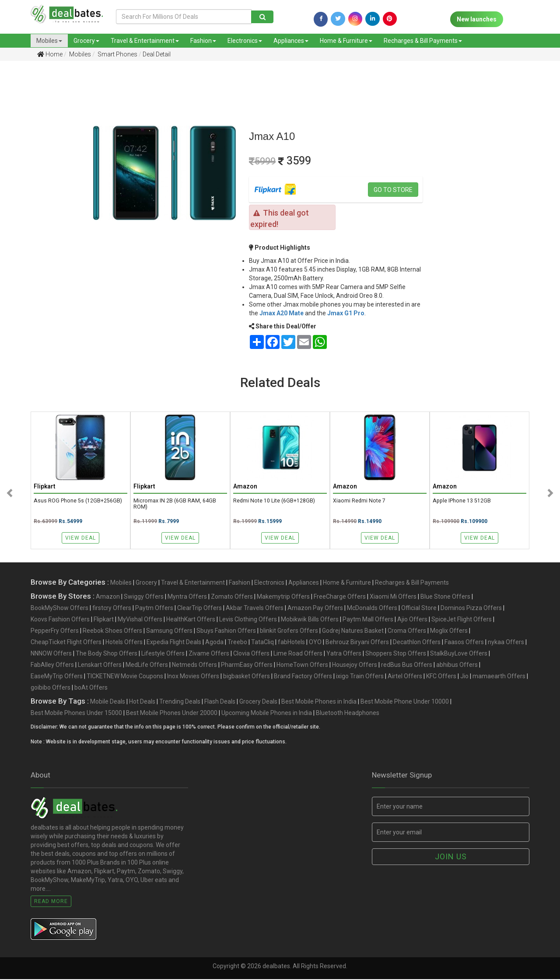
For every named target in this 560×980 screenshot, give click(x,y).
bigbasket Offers (247, 677)
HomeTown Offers (302, 666)
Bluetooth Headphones (348, 714)
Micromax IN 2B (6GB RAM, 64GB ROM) (175, 504)
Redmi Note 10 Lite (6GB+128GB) (275, 501)
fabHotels (291, 643)
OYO (315, 643)
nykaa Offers (506, 643)
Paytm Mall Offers (368, 620)
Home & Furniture (346, 41)
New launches (477, 19)
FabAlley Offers (52, 666)
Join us (451, 857)
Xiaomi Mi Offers (393, 597)
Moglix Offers (449, 631)
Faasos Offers (464, 643)
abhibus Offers (457, 666)
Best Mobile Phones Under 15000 (76, 714)
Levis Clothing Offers (248, 620)
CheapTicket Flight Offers (66, 643)
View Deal (80, 538)
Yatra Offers (344, 654)
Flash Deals (220, 702)
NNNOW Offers (51, 654)
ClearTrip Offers (199, 609)
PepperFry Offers (55, 631)
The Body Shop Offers (107, 654)
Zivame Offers (209, 654)
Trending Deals (180, 702)
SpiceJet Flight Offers (462, 620)
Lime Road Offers (298, 654)
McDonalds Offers (372, 609)
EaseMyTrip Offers (57, 677)
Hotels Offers (124, 643)
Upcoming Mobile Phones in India (267, 714)
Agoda (214, 643)
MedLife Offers (147, 666)
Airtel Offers (405, 677)
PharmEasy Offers (247, 666)
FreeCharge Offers (340, 597)
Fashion (203, 41)
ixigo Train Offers (360, 677)
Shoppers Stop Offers (396, 654)
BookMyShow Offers (59, 609)
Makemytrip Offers (283, 597)
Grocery (86, 41)
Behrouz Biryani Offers (357, 643)
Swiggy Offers (144, 597)
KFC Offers (441, 677)
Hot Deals (142, 702)
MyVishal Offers (140, 620)
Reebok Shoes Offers (112, 631)
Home (50, 54)
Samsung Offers (169, 631)
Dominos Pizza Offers (471, 609)
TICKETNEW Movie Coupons (125, 677)
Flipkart (104, 620)
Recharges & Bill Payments (423, 41)
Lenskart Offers (100, 666)
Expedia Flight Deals (174, 643)
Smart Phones (117, 54)
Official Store (419, 609)
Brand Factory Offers (303, 677)
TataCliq (262, 643)
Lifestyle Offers (163, 654)
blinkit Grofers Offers (289, 631)
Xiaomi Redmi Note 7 (359, 501)
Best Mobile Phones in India (319, 702)
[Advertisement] (40, 205)
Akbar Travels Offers (255, 609)
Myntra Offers (187, 597)
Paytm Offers (154, 609)
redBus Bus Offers (407, 666)
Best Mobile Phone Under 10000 (405, 702)
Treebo (237, 643)
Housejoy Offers (355, 666)
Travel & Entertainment (145, 41)
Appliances (291, 41)
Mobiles (49, 41)
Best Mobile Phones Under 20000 (172, 714)
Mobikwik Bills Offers (310, 620)
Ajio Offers (412, 620)
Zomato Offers (232, 597)
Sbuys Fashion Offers (226, 631)
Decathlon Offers (417, 643)
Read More (51, 902)
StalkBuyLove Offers (459, 654)
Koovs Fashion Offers (60, 620)
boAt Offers (91, 688)
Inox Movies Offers (193, 677)
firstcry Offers (112, 609)
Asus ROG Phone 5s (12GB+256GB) (78, 501)
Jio (464, 677)
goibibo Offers (51, 688)
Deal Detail (157, 54)
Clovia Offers (251, 654)
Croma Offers (407, 631)
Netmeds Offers (194, 666)
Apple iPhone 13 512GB (462, 501)
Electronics (245, 41)
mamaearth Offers (499, 677)
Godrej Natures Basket (353, 631)
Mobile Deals (108, 702)
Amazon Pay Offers (315, 609)
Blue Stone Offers (445, 597)
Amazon (108, 597)
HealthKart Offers (191, 620)
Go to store (393, 190)
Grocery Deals (258, 702)
